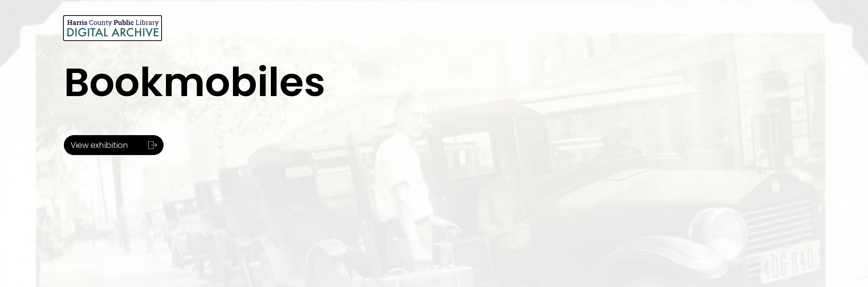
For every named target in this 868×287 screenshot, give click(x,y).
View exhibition (113, 145)
